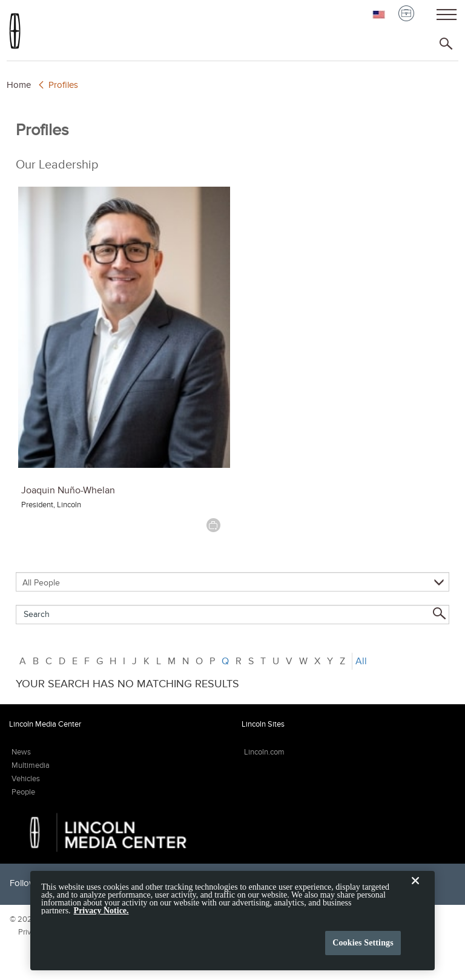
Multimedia (31, 765)
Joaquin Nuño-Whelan (68, 490)
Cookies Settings (363, 949)
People (23, 792)
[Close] (415, 897)
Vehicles (26, 778)
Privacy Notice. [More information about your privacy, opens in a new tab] (101, 918)
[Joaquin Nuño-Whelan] (124, 327)
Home (19, 85)
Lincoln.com (264, 752)
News (21, 752)
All (361, 661)
